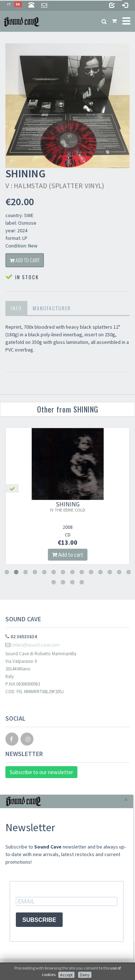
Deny (85, 975)
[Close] (126, 800)
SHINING (68, 506)
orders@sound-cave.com (33, 645)
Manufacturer (52, 308)
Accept (66, 975)
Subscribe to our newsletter (41, 772)
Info (16, 308)
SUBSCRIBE (39, 920)
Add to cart (25, 260)
